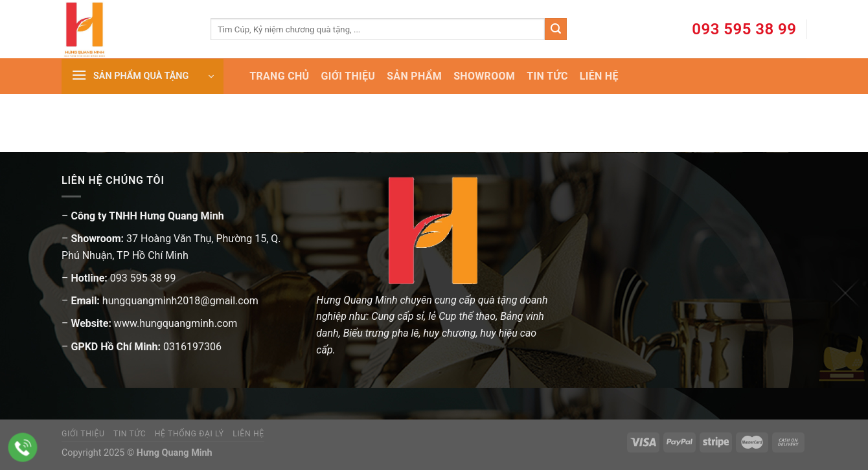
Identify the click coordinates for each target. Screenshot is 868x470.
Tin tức (130, 434)
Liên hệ (248, 434)
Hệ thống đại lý (189, 434)
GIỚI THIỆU (348, 76)
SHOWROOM (484, 76)
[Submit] (556, 29)
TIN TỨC (547, 76)
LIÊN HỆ (599, 76)
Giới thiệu (83, 434)
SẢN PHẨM (414, 76)
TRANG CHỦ (279, 76)
